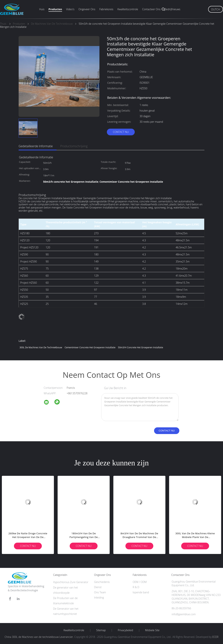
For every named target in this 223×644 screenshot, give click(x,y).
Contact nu (121, 132)
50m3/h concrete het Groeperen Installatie (141, 347)
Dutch (216, 9)
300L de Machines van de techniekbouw (41, 347)
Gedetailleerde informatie (36, 146)
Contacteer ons (151, 9)
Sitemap (101, 630)
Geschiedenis (102, 582)
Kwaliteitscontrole (128, 9)
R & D (136, 587)
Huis (42, 9)
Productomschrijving (74, 146)
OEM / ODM (140, 582)
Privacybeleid (125, 630)
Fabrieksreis (106, 9)
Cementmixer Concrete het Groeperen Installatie (90, 347)
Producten (55, 9)
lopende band (141, 592)
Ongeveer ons (87, 9)
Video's (70, 9)
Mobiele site (152, 630)
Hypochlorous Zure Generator (71, 582)
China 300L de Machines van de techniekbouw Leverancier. (39, 637)
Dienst (98, 587)
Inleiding (99, 597)
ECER (215, 637)
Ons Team (100, 592)
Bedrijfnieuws (173, 9)
